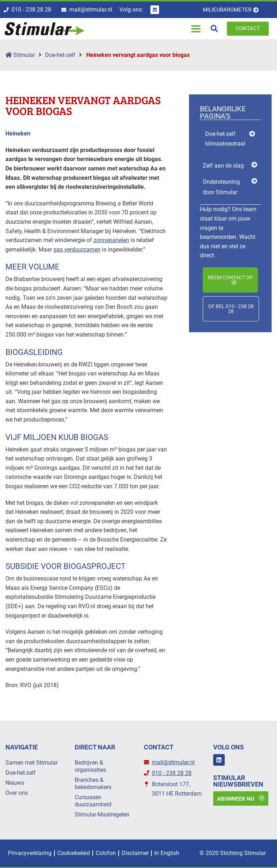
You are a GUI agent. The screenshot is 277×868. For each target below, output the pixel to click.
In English (167, 853)
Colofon (106, 853)
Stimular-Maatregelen (102, 814)
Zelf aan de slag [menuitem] (223, 166)
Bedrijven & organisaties (90, 766)
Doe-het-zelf (60, 55)
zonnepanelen (111, 241)
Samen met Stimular (32, 763)
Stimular (20, 55)
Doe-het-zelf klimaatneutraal (225, 139)
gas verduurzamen (77, 250)
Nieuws (15, 783)
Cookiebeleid (74, 853)
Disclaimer (135, 853)
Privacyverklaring (30, 853)
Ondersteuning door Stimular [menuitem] (221, 187)
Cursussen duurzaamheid (93, 801)
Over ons (17, 793)
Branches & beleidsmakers (93, 784)
